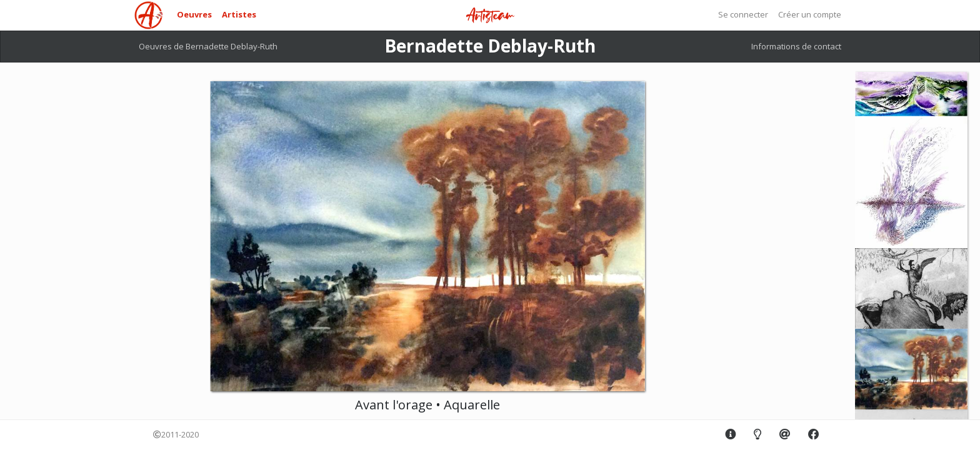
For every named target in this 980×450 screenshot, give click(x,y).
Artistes (239, 14)
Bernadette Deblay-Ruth (490, 46)
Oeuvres (194, 14)
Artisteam (490, 16)
